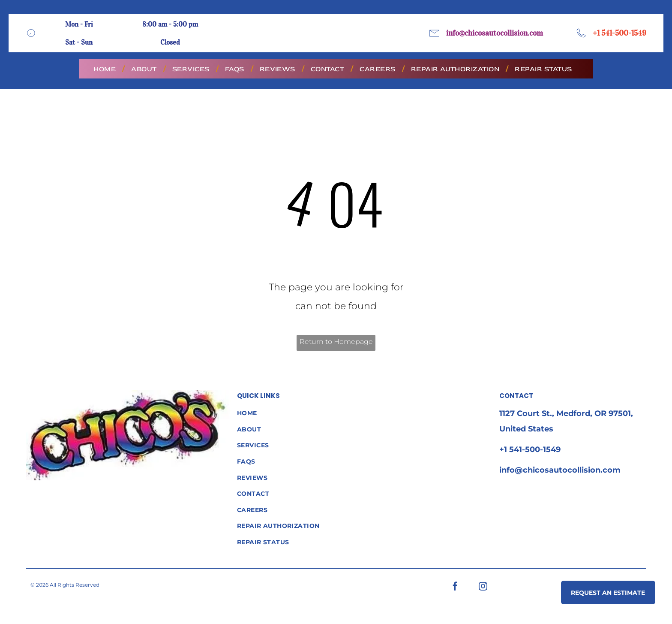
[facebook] (455, 587)
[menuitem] (106, 69)
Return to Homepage (336, 342)
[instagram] (483, 587)
